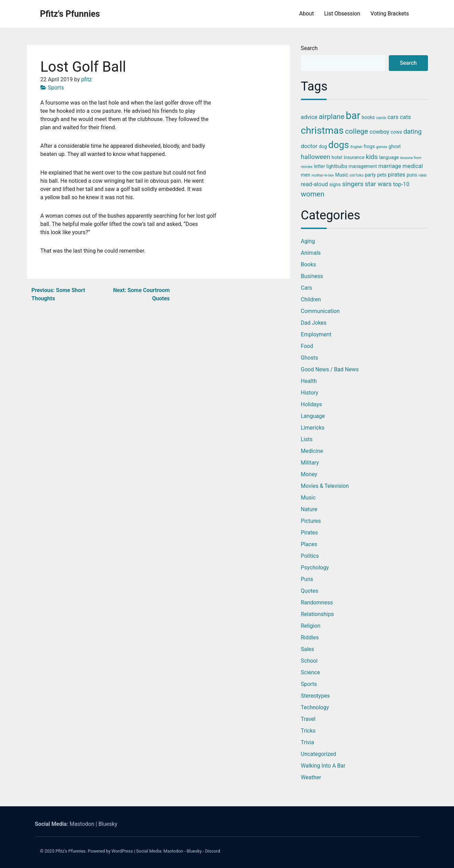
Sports (56, 88)
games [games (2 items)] (382, 147)
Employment (316, 334)
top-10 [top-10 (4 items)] (401, 184)
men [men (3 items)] (306, 175)
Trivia (308, 742)
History (310, 393)
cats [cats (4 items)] (405, 117)
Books (309, 264)
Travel (308, 719)
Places (309, 544)
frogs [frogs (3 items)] (369, 146)
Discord (213, 851)
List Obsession (342, 14)
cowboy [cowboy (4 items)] (380, 132)
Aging (308, 241)
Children (311, 299)
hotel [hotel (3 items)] (337, 157)
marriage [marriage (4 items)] (390, 166)
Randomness (317, 602)
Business (312, 276)
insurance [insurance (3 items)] (354, 157)
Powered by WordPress (110, 851)
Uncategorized (319, 754)
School (309, 661)
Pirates (310, 533)
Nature (309, 509)
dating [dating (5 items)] (413, 131)
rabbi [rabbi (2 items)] (422, 175)
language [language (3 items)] (389, 157)
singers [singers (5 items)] (353, 184)
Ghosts (310, 358)
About (307, 14)
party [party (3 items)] (370, 175)
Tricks (308, 731)
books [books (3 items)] (368, 117)
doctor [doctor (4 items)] (309, 146)
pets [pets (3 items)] (382, 175)
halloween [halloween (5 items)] (316, 157)
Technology (315, 707)
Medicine (312, 451)
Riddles (310, 637)
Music (308, 498)
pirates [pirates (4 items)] (397, 174)
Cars (307, 288)
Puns (307, 579)
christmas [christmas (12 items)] (322, 130)
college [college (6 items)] (357, 131)
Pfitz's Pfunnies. (71, 851)
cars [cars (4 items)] (393, 117)
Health (309, 381)
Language (313, 416)
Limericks (313, 428)
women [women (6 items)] (313, 194)
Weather (311, 777)
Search (309, 48)
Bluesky (108, 824)
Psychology (315, 568)
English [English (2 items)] (356, 147)
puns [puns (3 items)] (412, 175)
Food (307, 346)
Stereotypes (316, 696)
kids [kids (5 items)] (372, 157)
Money (309, 474)
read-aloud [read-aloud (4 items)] (315, 184)
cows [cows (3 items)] (396, 132)
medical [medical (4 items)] (413, 166)
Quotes (310, 591)
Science (311, 672)
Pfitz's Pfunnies (70, 14)
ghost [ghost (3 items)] (394, 146)
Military (310, 463)
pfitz (86, 79)
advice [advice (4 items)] (309, 117)
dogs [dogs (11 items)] (339, 145)
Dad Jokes (314, 323)
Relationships (317, 614)
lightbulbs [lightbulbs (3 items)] (337, 166)
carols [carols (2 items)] (381, 118)
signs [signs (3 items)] (335, 184)
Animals (311, 253)
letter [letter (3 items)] (319, 166)
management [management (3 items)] (363, 166)
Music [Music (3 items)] (342, 175)
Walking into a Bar (323, 766)
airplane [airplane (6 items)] (332, 117)
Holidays (312, 404)
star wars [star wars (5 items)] (378, 184)
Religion (311, 626)
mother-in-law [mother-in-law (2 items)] (323, 175)
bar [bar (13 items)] (353, 116)
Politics (310, 556)
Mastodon (82, 824)
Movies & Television (325, 486)
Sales (308, 649)
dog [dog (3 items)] (323, 146)
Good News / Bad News (330, 369)
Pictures (311, 521)
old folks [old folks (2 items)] (357, 175)
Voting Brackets (390, 14)
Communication (320, 311)
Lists (307, 439)
